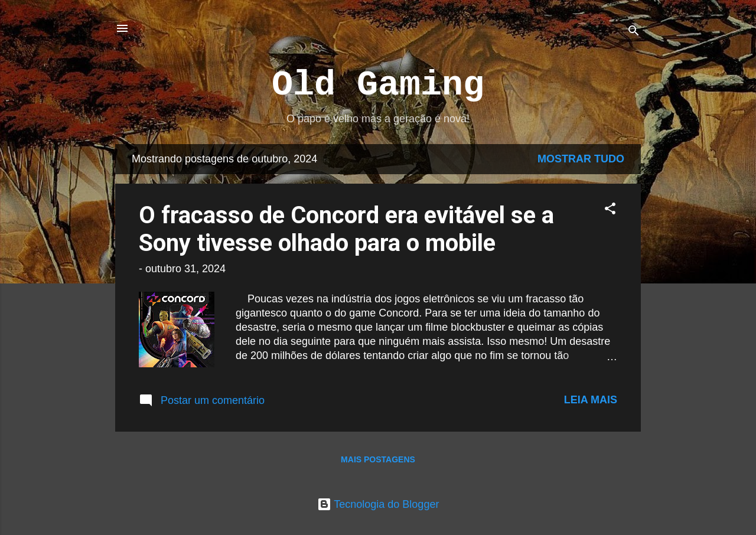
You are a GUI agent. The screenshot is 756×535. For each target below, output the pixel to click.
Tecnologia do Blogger (378, 504)
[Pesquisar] (634, 32)
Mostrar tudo (581, 159)
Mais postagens (378, 459)
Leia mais (591, 400)
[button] (610, 210)
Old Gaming (378, 85)
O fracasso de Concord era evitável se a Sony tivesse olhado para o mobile (346, 229)
